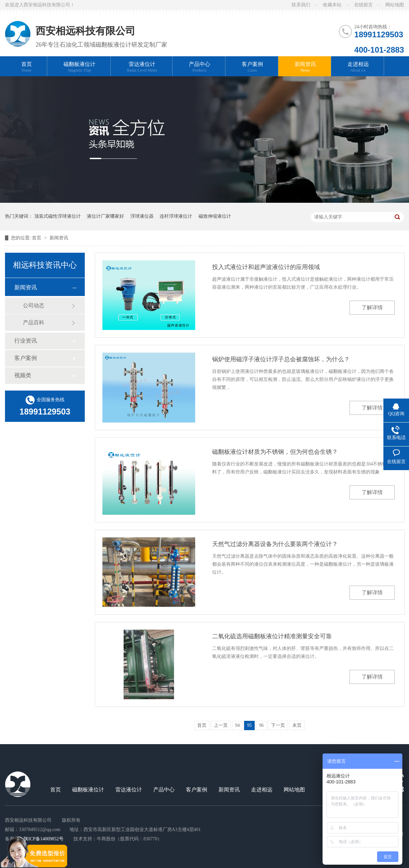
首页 (27, 67)
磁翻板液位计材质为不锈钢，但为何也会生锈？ (275, 452)
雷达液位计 (142, 67)
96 (261, 725)
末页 (297, 725)
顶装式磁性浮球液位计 (58, 216)
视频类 (23, 375)
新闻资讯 (305, 67)
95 (249, 725)
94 (237, 725)
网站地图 (395, 5)
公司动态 (34, 305)
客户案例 (252, 67)
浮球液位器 (142, 216)
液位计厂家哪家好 (105, 216)
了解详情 (372, 307)
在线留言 (363, 5)
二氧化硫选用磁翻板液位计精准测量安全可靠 (272, 636)
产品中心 (200, 67)
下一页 (278, 725)
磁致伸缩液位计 (215, 216)
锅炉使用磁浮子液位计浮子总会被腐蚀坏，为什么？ (281, 359)
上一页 (221, 725)
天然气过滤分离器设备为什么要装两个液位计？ (275, 544)
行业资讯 (26, 341)
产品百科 (34, 322)
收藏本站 (332, 5)
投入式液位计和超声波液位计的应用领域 (266, 267)
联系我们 (301, 5)
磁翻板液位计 (79, 67)
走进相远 (358, 67)
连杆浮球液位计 (176, 216)
